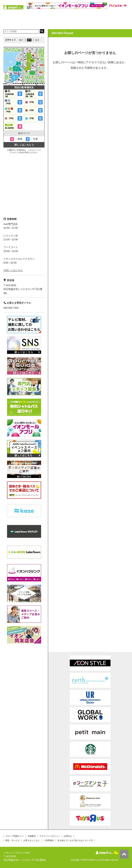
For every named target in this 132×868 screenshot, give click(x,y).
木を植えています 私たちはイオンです (75, 840)
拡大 (37, 40)
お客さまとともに (32, 840)
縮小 (21, 40)
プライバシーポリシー (50, 836)
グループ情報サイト (15, 836)
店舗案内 (32, 836)
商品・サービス (13, 840)
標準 (29, 40)
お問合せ (68, 836)
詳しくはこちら (23, 145)
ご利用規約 (49, 840)
